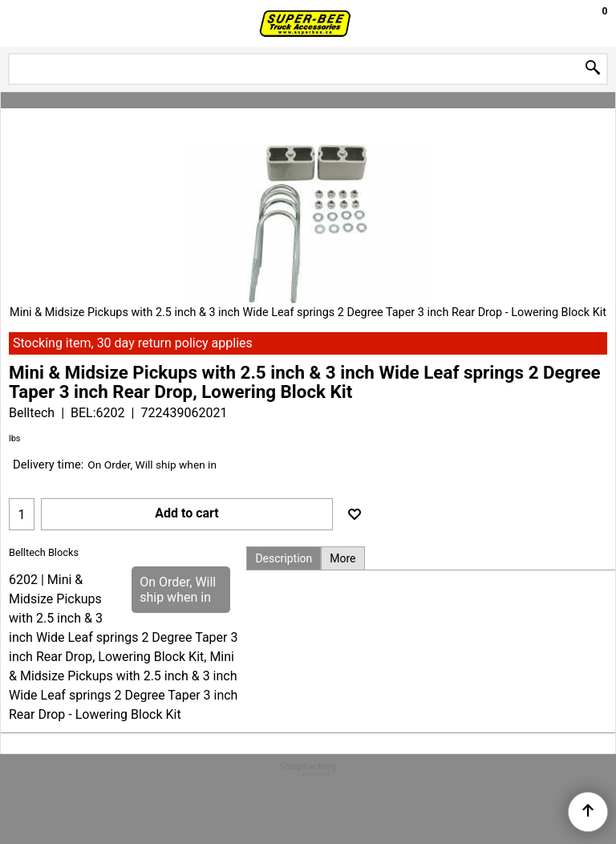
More (342, 558)
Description (284, 558)
